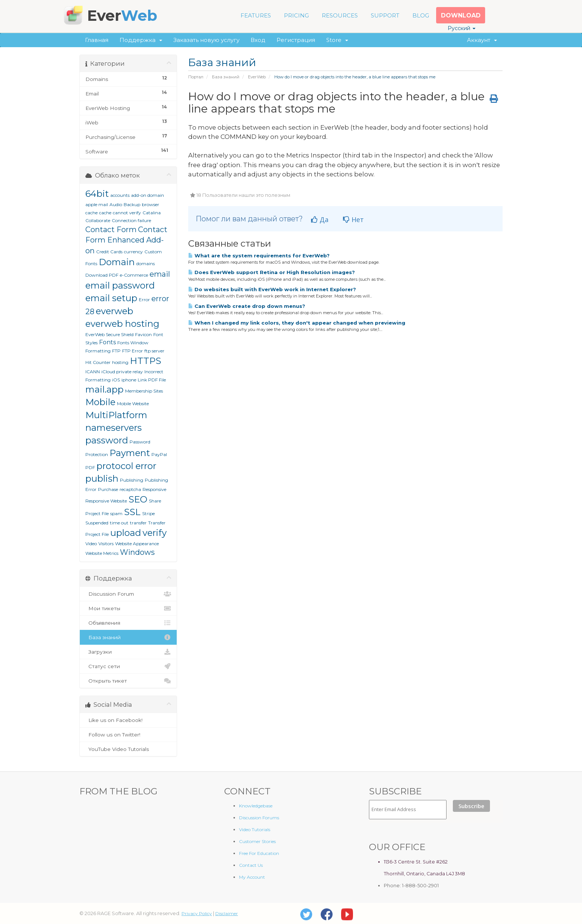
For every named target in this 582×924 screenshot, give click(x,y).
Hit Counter (98, 362)
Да (320, 219)
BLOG (421, 15)
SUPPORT (385, 15)
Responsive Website (106, 501)
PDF (90, 467)
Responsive (154, 489)
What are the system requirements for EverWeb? (259, 256)
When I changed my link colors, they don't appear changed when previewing (297, 323)
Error (144, 300)
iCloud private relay (122, 372)
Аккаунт (482, 40)
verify (155, 533)
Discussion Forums (259, 818)
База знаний (226, 77)
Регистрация (296, 40)
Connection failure (131, 220)
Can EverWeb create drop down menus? (247, 306)
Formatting (98, 351)
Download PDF (102, 275)
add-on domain (148, 195)
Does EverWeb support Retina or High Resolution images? (272, 272)
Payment (130, 453)
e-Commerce (134, 275)
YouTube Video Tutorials (128, 749)
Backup (132, 204)
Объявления (128, 623)
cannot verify (127, 213)
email (160, 274)
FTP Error (133, 351)
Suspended (97, 523)
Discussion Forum (128, 594)
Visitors (106, 544)
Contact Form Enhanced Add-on (126, 240)
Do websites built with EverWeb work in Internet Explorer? (272, 289)
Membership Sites (144, 391)
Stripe (148, 513)
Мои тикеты (128, 608)
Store (337, 40)
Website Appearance (137, 544)
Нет (353, 219)
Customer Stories (257, 841)
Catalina (152, 213)
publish (102, 479)
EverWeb (257, 77)
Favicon (143, 334)
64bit (97, 194)
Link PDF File (152, 380)
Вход (258, 40)
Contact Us (251, 865)
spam (116, 513)
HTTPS (145, 361)
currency (133, 252)
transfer (138, 523)
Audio (116, 204)
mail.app (104, 389)
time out (119, 523)
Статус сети (128, 666)
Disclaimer (227, 913)
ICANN (93, 372)
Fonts (107, 342)
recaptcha (130, 489)
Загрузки (128, 652)
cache (105, 213)
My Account (252, 877)
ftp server (154, 351)
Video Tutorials (255, 829)
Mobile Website (133, 404)
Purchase (108, 489)
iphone (129, 380)
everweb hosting (122, 324)
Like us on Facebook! (128, 720)
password (107, 440)
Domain (117, 262)
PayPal (159, 454)
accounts (120, 195)
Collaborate (98, 220)
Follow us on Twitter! (128, 735)
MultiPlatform (116, 415)
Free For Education (259, 853)
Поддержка (141, 40)
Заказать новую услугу (206, 40)
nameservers (114, 428)
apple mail (97, 204)
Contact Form (111, 230)
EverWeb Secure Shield (109, 334)
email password (120, 285)
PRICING (296, 15)
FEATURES (256, 15)
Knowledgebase (256, 806)
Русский (462, 28)
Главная (97, 40)
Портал (196, 77)
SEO (138, 499)
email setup (111, 298)
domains (145, 263)
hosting (120, 362)
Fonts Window (133, 343)
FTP (116, 351)
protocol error (126, 466)
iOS (116, 380)
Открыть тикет (128, 681)
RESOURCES (340, 15)
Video (91, 544)
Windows (137, 552)
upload (126, 533)
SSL (132, 512)
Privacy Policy (197, 913)
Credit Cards (109, 252)
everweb (115, 311)
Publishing (132, 480)
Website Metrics (102, 553)
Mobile (100, 402)
